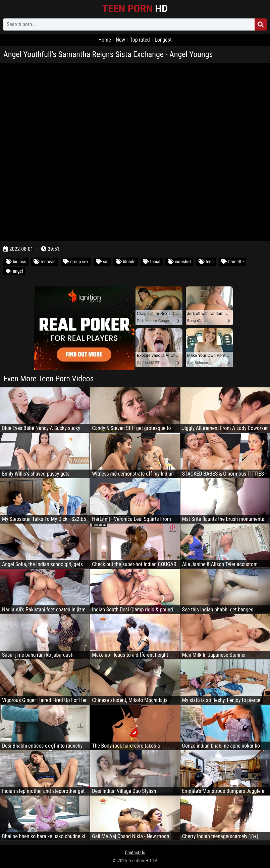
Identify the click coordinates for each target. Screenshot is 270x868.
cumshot (179, 262)
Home (105, 40)
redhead (45, 262)
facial (152, 262)
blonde (126, 262)
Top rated (140, 40)
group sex (76, 262)
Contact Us (135, 853)
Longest (163, 40)
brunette (232, 262)
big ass (16, 262)
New (120, 40)
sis (102, 262)
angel (14, 271)
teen (206, 262)
